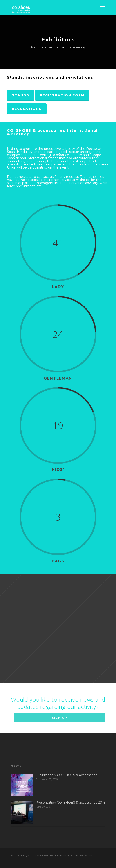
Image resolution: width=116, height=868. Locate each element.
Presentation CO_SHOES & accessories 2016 (70, 803)
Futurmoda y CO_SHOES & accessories (66, 775)
